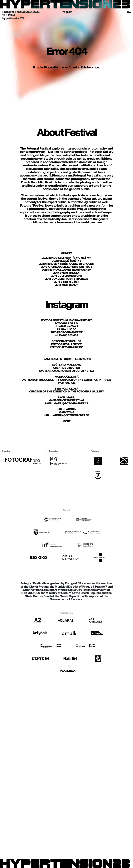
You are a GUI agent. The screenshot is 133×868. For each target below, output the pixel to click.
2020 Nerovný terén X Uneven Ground (66, 264)
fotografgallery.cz (66, 344)
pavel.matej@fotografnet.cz (67, 404)
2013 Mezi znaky (67, 285)
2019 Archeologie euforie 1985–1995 (66, 267)
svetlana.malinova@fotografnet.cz (66, 371)
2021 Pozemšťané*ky (66, 261)
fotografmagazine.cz (67, 347)
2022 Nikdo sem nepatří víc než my (66, 258)
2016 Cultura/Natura (66, 276)
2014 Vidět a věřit (67, 282)
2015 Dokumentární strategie (67, 279)
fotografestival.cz (66, 341)
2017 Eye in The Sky (66, 273)
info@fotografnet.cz (67, 332)
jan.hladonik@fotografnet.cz (66, 415)
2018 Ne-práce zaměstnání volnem (66, 270)
